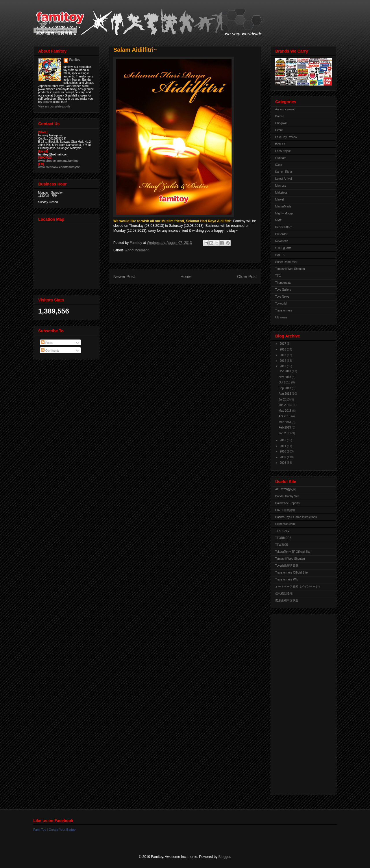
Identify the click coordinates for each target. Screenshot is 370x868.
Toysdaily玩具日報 (287, 566)
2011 (283, 446)
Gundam (281, 158)
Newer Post (124, 277)
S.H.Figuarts (283, 248)
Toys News (282, 297)
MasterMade (283, 206)
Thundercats (283, 283)
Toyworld (281, 304)
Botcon (280, 116)
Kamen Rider (284, 172)
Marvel (280, 200)
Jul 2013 (285, 399)
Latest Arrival (284, 179)
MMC (279, 220)
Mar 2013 (285, 422)
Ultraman (281, 317)
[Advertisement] (298, 703)
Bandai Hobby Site (287, 496)
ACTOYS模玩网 (285, 489)
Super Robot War (286, 262)
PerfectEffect (283, 227)
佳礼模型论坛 (284, 593)
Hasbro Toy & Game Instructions (296, 517)
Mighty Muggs (284, 213)
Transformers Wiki (287, 579)
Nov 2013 (285, 377)
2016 (283, 349)
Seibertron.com (285, 524)
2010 (283, 451)
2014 (283, 361)
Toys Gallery (283, 290)
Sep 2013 (285, 388)
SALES (280, 255)
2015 (283, 355)
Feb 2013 (285, 427)
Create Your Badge (62, 830)
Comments (50, 351)
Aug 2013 (285, 394)
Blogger (224, 857)
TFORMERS (283, 538)
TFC (278, 276)
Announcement (137, 250)
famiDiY (280, 144)
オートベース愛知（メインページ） (298, 586)
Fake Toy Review (286, 137)
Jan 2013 (285, 433)
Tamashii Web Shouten (290, 269)
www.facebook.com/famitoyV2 (59, 167)
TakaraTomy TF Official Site (293, 552)
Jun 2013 (285, 405)
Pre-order (281, 234)
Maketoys (281, 193)
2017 (283, 344)
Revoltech (282, 241)
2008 (283, 463)
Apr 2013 (285, 416)
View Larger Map (67, 255)
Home (186, 277)
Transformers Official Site (291, 573)
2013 (283, 366)
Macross (281, 186)
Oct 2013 (285, 382)
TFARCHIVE (283, 531)
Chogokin (281, 123)
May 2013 (285, 411)
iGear (279, 165)
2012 (283, 440)
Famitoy (75, 60)
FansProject (283, 151)
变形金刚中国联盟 (287, 600)
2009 (283, 457)
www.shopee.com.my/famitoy (58, 161)
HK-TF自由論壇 (285, 510)
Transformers (284, 310)
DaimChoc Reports (287, 503)
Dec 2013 (285, 371)
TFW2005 (282, 545)
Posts (47, 343)
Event (279, 130)
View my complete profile (54, 106)
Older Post (247, 277)
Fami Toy (40, 830)
